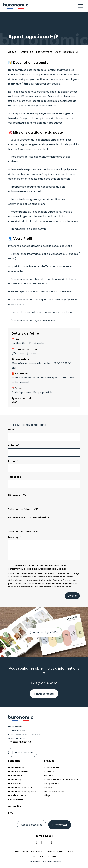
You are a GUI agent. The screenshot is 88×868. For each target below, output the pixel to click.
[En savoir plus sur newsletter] (60, 825)
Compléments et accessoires (61, 780)
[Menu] (80, 6)
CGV (70, 851)
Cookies (52, 856)
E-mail (13, 461)
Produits (49, 761)
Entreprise (14, 761)
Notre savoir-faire (18, 772)
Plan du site (38, 856)
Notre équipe (16, 780)
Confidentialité (53, 768)
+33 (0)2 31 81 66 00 (44, 683)
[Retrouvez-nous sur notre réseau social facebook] (42, 842)
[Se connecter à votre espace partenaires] (32, 825)
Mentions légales (55, 851)
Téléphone (16, 477)
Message (15, 537)
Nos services (15, 776)
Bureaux (49, 776)
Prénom (14, 445)
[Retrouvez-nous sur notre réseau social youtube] (51, 842)
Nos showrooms (17, 795)
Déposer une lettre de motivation (29, 518)
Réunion (49, 788)
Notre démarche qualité (22, 792)
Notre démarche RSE (20, 788)
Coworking (50, 772)
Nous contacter (45, 694)
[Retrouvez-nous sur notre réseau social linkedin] (37, 842)
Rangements (52, 784)
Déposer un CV (17, 495)
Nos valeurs (15, 784)
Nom (12, 430)
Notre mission (16, 768)
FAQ (11, 813)
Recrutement (16, 799)
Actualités (15, 806)
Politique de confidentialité (28, 851)
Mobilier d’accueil (54, 792)
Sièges (48, 795)
